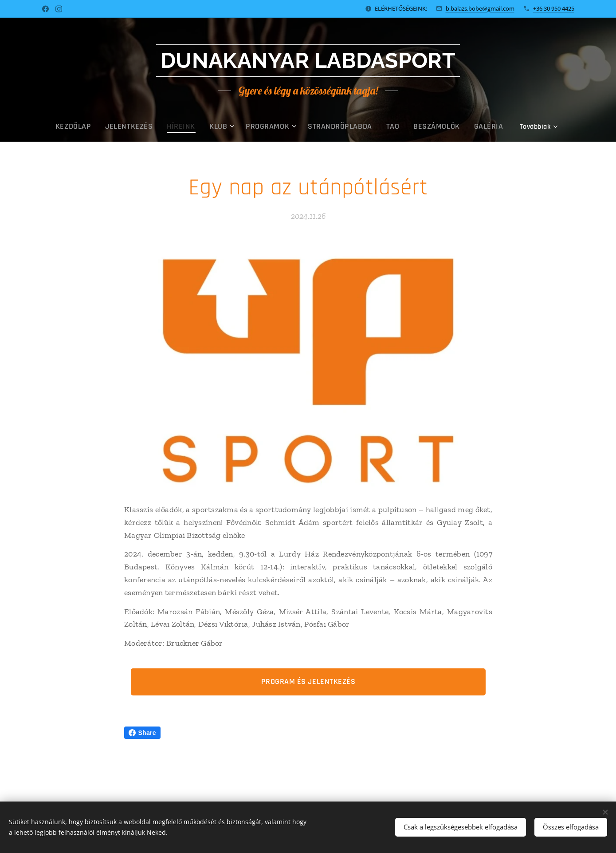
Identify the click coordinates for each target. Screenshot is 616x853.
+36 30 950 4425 (554, 8)
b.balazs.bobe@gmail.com (480, 8)
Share (142, 733)
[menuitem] (97, 126)
